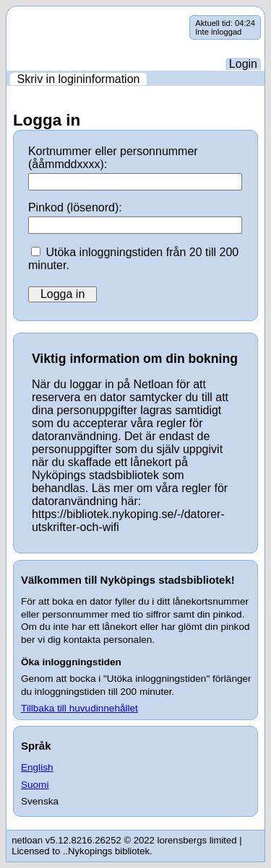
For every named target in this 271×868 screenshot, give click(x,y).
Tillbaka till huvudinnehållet (79, 708)
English (37, 767)
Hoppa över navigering (7, 16)
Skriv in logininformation (79, 79)
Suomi (35, 785)
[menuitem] (78, 79)
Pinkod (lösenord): (75, 207)
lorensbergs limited (197, 840)
